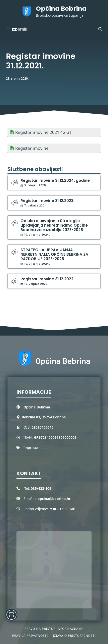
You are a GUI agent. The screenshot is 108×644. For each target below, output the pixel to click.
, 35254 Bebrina (44, 417)
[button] (100, 29)
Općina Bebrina (61, 9)
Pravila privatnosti (30, 636)
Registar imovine (32, 148)
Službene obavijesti (35, 169)
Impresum (32, 448)
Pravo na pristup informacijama (54, 629)
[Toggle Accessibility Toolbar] (11, 615)
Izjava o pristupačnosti (74, 636)
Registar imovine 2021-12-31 (44, 132)
